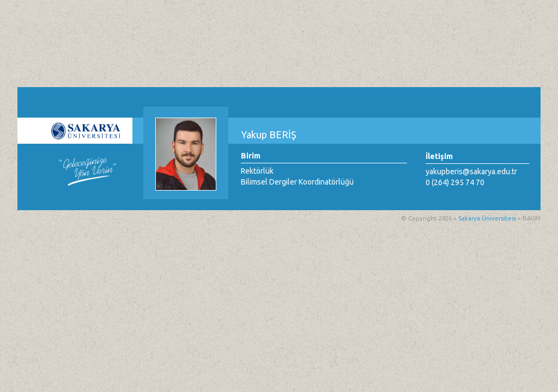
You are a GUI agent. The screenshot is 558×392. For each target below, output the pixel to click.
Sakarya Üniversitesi (487, 218)
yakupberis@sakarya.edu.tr (471, 171)
